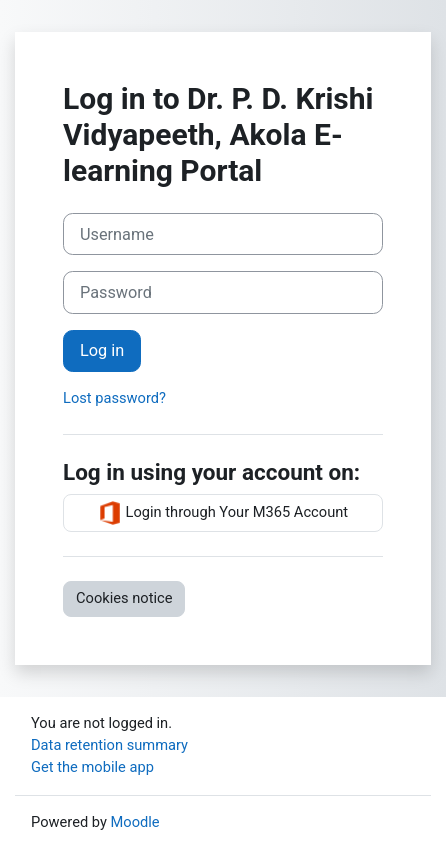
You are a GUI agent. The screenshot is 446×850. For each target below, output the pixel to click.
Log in (102, 350)
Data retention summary (109, 745)
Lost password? (114, 398)
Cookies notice (124, 598)
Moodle (135, 822)
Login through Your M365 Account (223, 513)
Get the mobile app (92, 767)
